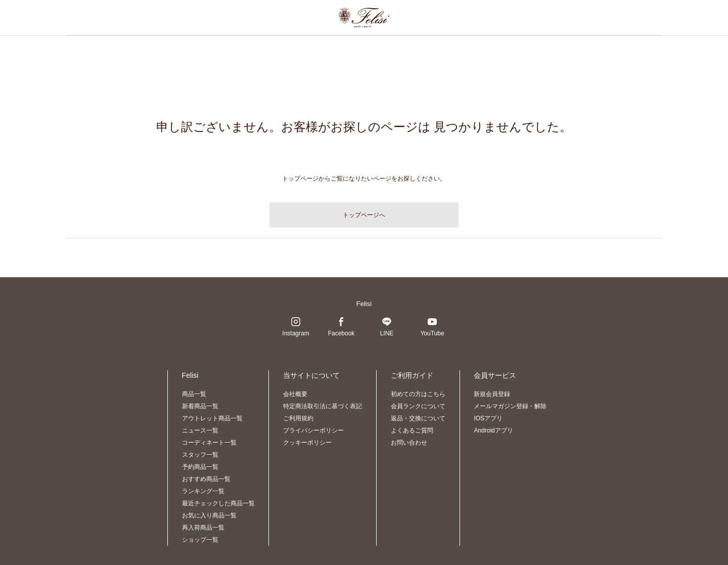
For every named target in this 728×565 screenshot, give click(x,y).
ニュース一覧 (200, 430)
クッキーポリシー (307, 443)
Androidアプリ (493, 430)
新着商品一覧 (200, 406)
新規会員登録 (492, 394)
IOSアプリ (488, 418)
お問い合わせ (409, 443)
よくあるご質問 (412, 430)
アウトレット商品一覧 (212, 418)
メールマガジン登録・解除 (510, 406)
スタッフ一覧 (200, 455)
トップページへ (364, 215)
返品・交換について (418, 418)
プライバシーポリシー (313, 430)
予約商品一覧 (200, 467)
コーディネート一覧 (209, 443)
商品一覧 (194, 394)
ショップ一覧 (200, 540)
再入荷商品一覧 (203, 528)
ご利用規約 (298, 418)
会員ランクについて (418, 406)
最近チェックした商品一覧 (218, 503)
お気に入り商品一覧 (209, 515)
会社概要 (295, 394)
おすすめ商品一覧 (206, 479)
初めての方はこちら (418, 394)
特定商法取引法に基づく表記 (323, 406)
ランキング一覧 (203, 491)
